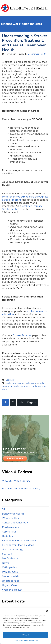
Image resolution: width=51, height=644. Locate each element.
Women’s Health (12, 518)
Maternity (8, 554)
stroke (9, 383)
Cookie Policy (18, 641)
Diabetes (7, 536)
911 (4, 509)
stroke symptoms (22, 386)
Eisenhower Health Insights (25, 8)
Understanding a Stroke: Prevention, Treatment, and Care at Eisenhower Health (24, 43)
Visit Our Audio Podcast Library (21, 489)
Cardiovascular (11, 527)
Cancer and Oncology (15, 523)
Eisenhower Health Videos (18, 545)
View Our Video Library (16, 481)
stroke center (31, 383)
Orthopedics (9, 567)
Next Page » (28, 402)
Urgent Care (12, 380)
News (5, 563)
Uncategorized (11, 581)
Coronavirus (9, 532)
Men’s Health (10, 558)
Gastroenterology (13, 550)
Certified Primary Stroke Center (22, 208)
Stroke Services (22, 335)
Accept (26, 635)
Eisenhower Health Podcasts (19, 541)
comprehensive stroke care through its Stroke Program (25, 198)
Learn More (15, 459)
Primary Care (10, 572)
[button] (47, 611)
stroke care (18, 383)
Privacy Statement (31, 641)
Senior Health (10, 576)
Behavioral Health (13, 514)
